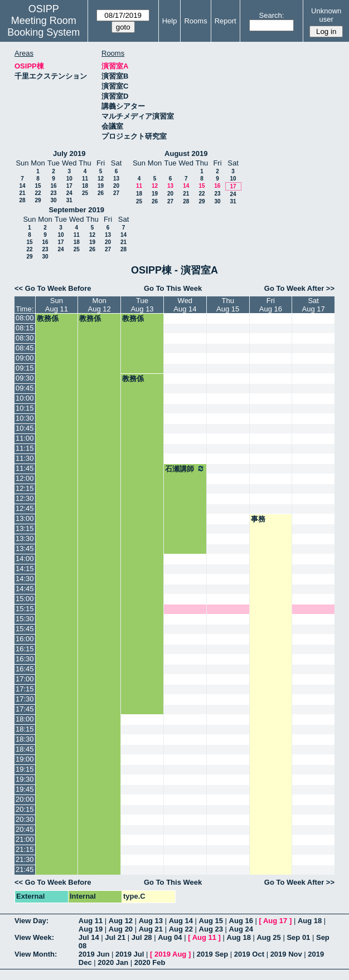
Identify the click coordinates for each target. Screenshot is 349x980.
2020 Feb (150, 962)
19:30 (25, 779)
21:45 (25, 869)
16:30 (25, 659)
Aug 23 (211, 929)
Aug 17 (275, 921)
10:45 (25, 428)
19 (101, 186)
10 (69, 179)
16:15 (25, 649)
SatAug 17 (314, 305)
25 (85, 193)
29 (38, 200)
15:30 (25, 619)
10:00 (25, 398)
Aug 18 (310, 921)
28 (22, 200)
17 (69, 186)
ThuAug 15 (228, 305)
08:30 (25, 338)
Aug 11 (91, 921)
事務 (258, 519)
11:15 (25, 448)
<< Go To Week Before (53, 288)
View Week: (34, 937)
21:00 (25, 839)
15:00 (25, 599)
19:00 (25, 759)
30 (53, 200)
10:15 (25, 408)
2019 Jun (94, 954)
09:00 (25, 358)
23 (53, 193)
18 (85, 186)
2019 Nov (286, 954)
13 (116, 179)
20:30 (25, 819)
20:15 (25, 809)
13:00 (25, 518)
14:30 (25, 579)
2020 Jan (113, 962)
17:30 (25, 699)
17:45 (25, 709)
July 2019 (69, 153)
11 (85, 179)
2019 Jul (130, 954)
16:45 (25, 669)
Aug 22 (181, 929)
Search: (272, 15)
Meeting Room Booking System (43, 26)
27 (116, 193)
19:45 (25, 789)
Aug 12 (121, 921)
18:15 (25, 729)
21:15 (25, 849)
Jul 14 (89, 937)
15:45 (25, 629)
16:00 (25, 639)
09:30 (25, 378)
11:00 (25, 438)
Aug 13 (151, 921)
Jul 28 (142, 937)
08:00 (25, 318)
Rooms (195, 21)
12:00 (25, 478)
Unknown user (326, 15)
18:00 (25, 719)
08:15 (25, 328)
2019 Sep (212, 954)
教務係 (48, 318)
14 (22, 186)
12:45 (25, 508)
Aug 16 (241, 921)
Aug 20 (121, 929)
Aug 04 (170, 937)
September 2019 (76, 210)
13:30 (25, 538)
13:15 (25, 528)
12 (101, 179)
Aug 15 (211, 921)
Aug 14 (181, 921)
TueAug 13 (142, 305)
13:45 (25, 548)
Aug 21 (151, 929)
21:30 (25, 859)
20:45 (25, 829)
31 (69, 200)
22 (38, 193)
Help (170, 21)
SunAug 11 (57, 305)
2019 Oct (249, 954)
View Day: (31, 921)
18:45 (25, 749)
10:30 (25, 418)
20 (116, 186)
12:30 (25, 498)
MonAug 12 (100, 305)
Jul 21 (115, 937)
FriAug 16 (271, 305)
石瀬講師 (185, 469)
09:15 (25, 368)
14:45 (25, 589)
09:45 (25, 388)
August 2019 (186, 153)
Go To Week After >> (299, 288)
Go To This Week (173, 288)
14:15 (25, 569)
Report (226, 21)
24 (69, 193)
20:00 (25, 799)
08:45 (25, 348)
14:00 (25, 559)
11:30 (25, 458)
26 (101, 193)
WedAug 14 (185, 305)
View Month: (36, 954)
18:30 (25, 739)
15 (38, 186)
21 (22, 193)
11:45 (25, 468)
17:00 (25, 679)
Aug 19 (91, 929)
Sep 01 (298, 937)
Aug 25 (268, 937)
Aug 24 (241, 929)
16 (53, 186)
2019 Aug (170, 954)
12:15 (25, 488)
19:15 (25, 769)
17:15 (25, 689)
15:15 (25, 609)
